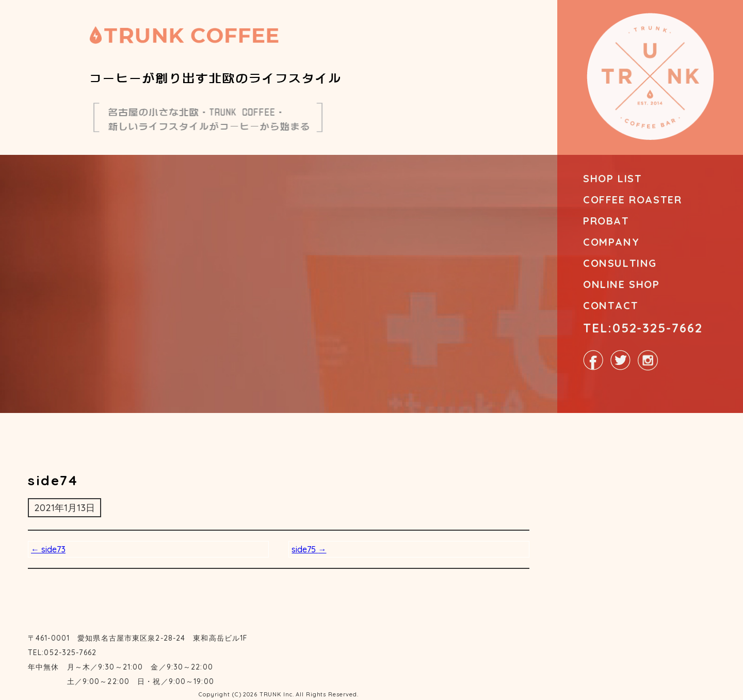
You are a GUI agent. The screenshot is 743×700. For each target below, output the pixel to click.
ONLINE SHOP (621, 284)
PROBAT (606, 221)
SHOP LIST (612, 178)
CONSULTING (620, 263)
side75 (309, 549)
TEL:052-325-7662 (643, 328)
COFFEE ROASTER (632, 200)
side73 (48, 549)
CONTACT (611, 305)
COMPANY (611, 242)
